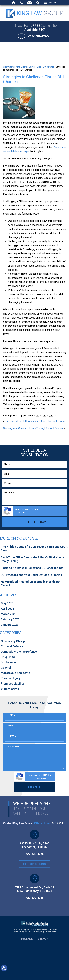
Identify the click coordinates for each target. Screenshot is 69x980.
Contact (30, 3)
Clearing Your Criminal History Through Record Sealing (33, 428)
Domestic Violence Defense (19, 652)
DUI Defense (49, 67)
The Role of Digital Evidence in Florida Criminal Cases (35, 421)
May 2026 (7, 603)
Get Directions (34, 868)
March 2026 (8, 614)
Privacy (18, 513)
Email (11, 725)
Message (14, 746)
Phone (12, 736)
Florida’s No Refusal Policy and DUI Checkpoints (32, 568)
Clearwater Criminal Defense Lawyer (19, 67)
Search (38, 3)
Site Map (43, 939)
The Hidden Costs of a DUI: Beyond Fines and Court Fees (34, 548)
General (6, 668)
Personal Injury (11, 678)
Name (11, 715)
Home (14, 3)
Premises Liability (12, 684)
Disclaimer (28, 939)
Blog (39, 67)
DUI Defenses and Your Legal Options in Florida (31, 575)
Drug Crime (8, 657)
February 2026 (10, 619)
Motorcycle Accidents (15, 673)
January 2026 (10, 625)
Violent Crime (10, 689)
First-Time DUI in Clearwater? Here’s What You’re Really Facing (32, 559)
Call (21, 3)
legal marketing (27, 932)
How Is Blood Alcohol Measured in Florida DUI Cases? (31, 583)
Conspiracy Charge (13, 641)
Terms (24, 513)
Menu (52, 3)
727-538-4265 (38, 36)
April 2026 (7, 609)
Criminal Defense (12, 646)
